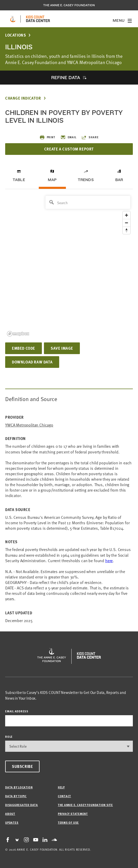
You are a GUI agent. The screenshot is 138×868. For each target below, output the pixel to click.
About (10, 814)
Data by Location (19, 787)
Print (47, 137)
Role (9, 737)
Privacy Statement (73, 814)
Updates (12, 822)
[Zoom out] (127, 223)
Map (52, 180)
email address (17, 711)
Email (68, 137)
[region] (69, 266)
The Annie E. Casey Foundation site (85, 805)
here (109, 560)
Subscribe (22, 766)
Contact (64, 796)
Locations (16, 35)
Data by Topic (16, 796)
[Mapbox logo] (18, 334)
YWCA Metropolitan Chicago (29, 425)
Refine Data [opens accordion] (66, 77)
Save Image (62, 348)
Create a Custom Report (69, 149)
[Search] (88, 202)
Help (61, 787)
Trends (86, 180)
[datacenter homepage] (38, 19)
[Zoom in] (127, 215)
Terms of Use (68, 822)
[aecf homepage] (13, 19)
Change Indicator (23, 98)
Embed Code (24, 348)
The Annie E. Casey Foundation (69, 5)
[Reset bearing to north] (127, 230)
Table (19, 180)
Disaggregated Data (22, 805)
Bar (119, 180)
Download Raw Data (32, 362)
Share (90, 137)
